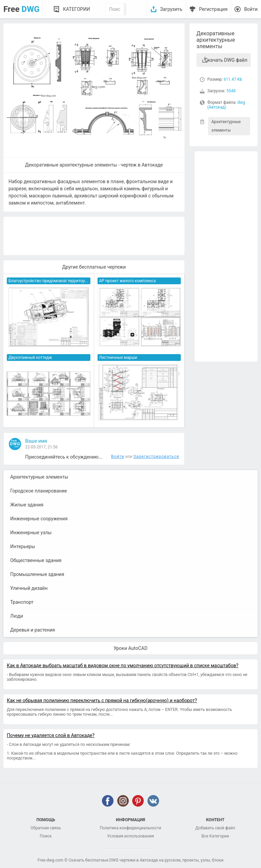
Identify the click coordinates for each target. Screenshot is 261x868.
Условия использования (130, 836)
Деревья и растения (33, 630)
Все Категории (215, 836)
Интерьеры (23, 546)
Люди (17, 616)
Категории (76, 9)
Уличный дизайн (29, 588)
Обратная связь (46, 828)
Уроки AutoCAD (130, 648)
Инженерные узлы (31, 533)
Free (21, 9)
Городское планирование (39, 491)
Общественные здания (36, 560)
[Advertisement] (226, 256)
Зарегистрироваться (156, 457)
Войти (251, 9)
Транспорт (22, 602)
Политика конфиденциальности (131, 828)
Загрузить (171, 9)
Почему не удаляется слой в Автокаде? (51, 735)
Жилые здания (27, 505)
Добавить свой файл (215, 828)
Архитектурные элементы (226, 126)
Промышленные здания (37, 574)
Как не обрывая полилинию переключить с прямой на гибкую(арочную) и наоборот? (102, 700)
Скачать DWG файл (226, 60)
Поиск (46, 836)
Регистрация (213, 9)
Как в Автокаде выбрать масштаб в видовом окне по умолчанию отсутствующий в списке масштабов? (123, 666)
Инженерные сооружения (39, 519)
